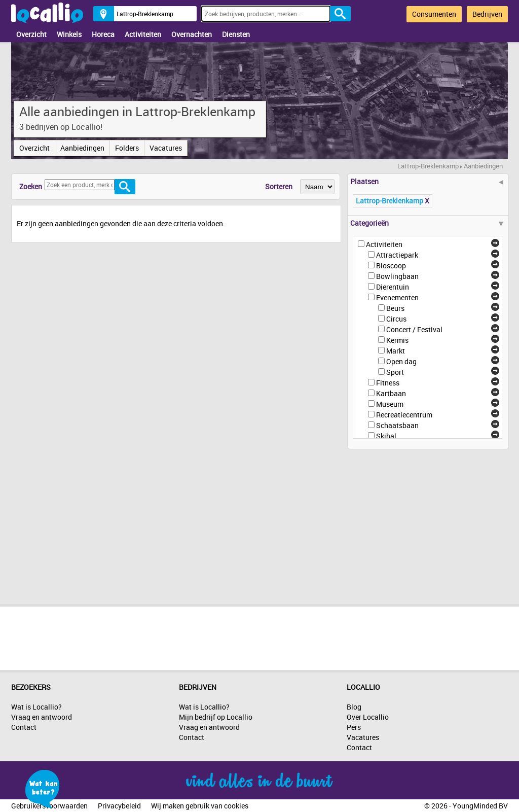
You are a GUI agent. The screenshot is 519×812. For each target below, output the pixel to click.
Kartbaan (391, 393)
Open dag (401, 361)
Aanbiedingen (82, 148)
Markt (396, 351)
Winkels (69, 34)
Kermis (397, 340)
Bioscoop (391, 266)
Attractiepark (397, 255)
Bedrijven (487, 14)
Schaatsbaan (397, 425)
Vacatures (166, 148)
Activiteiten (143, 34)
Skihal (386, 436)
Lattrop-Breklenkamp (428, 166)
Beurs (395, 308)
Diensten (236, 34)
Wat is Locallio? (36, 707)
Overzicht (31, 34)
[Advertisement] (423, 523)
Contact (24, 727)
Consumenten (434, 14)
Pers (354, 727)
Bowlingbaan (397, 276)
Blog (354, 707)
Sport (395, 372)
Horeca (103, 34)
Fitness (388, 383)
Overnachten (192, 34)
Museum (390, 404)
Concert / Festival (414, 329)
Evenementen (397, 297)
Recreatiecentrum (404, 415)
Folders (127, 148)
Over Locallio (368, 717)
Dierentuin (393, 287)
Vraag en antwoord (42, 717)
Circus (396, 319)
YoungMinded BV (480, 806)
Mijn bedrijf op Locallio (216, 717)
